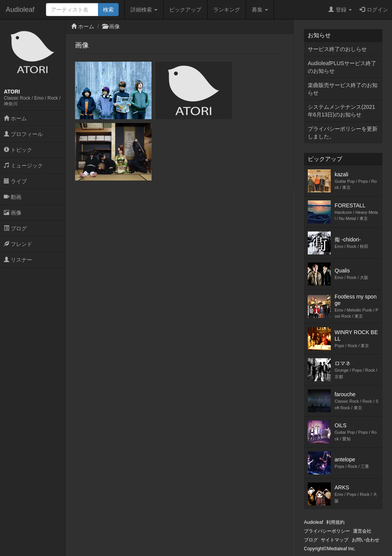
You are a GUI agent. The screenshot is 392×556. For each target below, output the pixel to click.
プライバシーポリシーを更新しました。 (343, 133)
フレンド (18, 244)
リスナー (18, 260)
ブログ (15, 228)
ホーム (15, 118)
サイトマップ (335, 540)
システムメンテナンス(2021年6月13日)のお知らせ (341, 111)
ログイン (374, 10)
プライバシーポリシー (327, 531)
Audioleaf (20, 10)
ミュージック (23, 166)
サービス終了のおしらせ (337, 49)
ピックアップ (185, 10)
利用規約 (335, 522)
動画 (13, 197)
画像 (13, 213)
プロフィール (23, 134)
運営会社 (362, 531)
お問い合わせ (366, 540)
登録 (340, 10)
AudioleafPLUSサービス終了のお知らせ (342, 67)
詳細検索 (144, 10)
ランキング (227, 10)
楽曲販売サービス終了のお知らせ (343, 89)
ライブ (15, 181)
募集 (260, 10)
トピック (18, 150)
